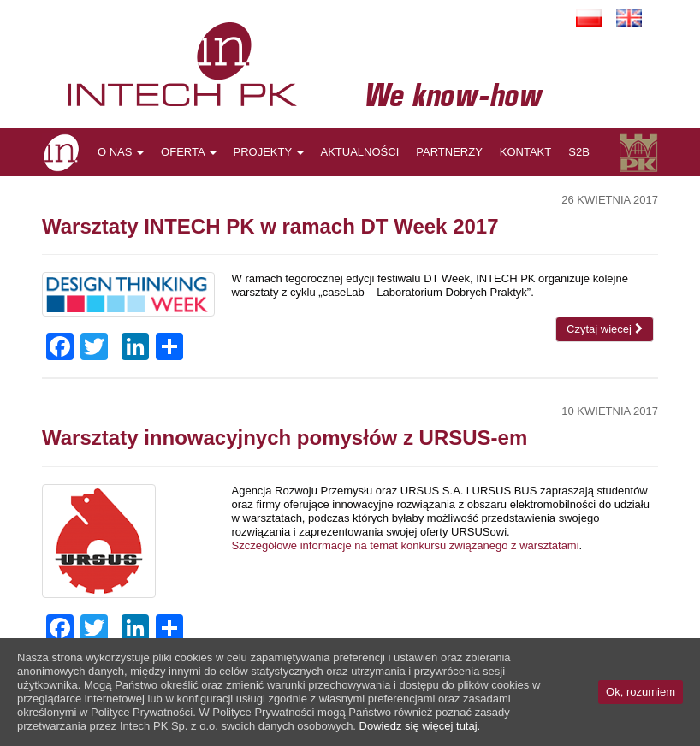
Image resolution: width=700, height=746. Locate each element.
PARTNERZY (449, 152)
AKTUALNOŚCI (360, 152)
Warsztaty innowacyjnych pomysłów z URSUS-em (285, 438)
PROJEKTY (269, 152)
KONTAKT (525, 152)
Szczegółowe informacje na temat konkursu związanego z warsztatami (406, 545)
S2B (579, 152)
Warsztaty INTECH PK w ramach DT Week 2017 (270, 226)
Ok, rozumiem (641, 692)
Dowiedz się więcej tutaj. (420, 726)
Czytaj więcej (604, 329)
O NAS (121, 152)
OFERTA (188, 152)
